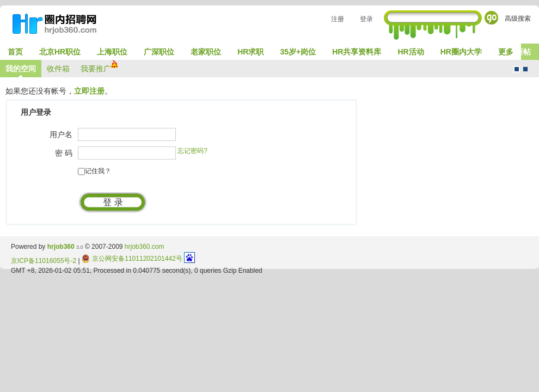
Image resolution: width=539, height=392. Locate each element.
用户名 (61, 134)
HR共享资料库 (357, 52)
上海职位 (112, 52)
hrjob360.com (145, 247)
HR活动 (411, 52)
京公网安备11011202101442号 (132, 259)
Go (491, 18)
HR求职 (250, 52)
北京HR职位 (60, 52)
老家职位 (206, 52)
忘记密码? (192, 151)
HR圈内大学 (461, 52)
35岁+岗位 (298, 52)
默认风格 (517, 69)
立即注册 (89, 91)
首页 (15, 52)
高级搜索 (518, 19)
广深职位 (159, 52)
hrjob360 (61, 247)
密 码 (64, 153)
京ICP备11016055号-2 (44, 261)
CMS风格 (525, 69)
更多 (506, 52)
